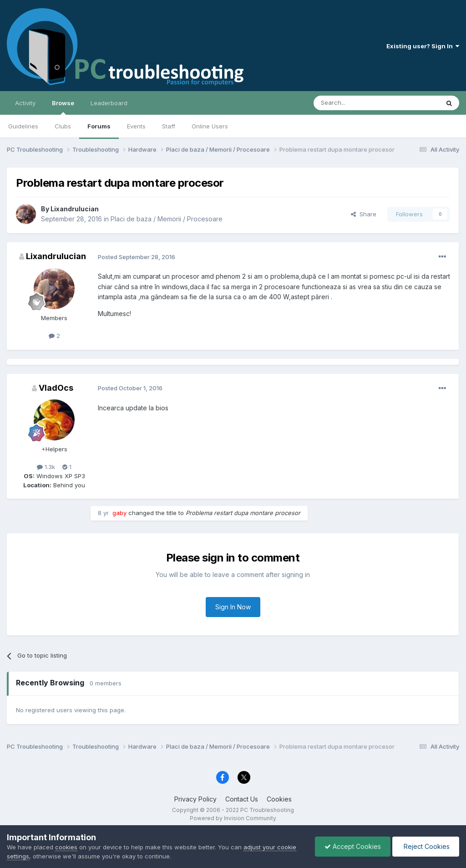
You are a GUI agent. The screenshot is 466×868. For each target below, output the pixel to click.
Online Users (210, 126)
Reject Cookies (426, 846)
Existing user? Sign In (423, 46)
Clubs (63, 126)
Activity (25, 103)
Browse (63, 107)
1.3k (46, 467)
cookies (66, 847)
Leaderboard (109, 103)
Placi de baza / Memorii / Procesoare (167, 219)
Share (364, 214)
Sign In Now (233, 607)
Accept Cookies (353, 846)
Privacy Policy (195, 799)
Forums (99, 126)
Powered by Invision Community (233, 818)
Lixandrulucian (75, 209)
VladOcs (56, 388)
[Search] (353, 103)
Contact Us (242, 799)
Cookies (279, 799)
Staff (169, 126)
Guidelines (23, 126)
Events (136, 126)
